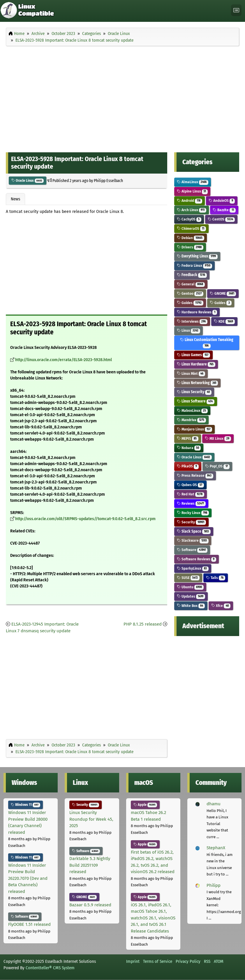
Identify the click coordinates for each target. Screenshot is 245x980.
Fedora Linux (195, 265)
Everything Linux (197, 256)
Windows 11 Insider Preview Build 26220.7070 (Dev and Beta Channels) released (28, 878)
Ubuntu (190, 587)
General (191, 284)
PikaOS (188, 466)
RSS (207, 961)
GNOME (223, 293)
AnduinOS (222, 201)
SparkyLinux (193, 568)
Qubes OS (191, 485)
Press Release (195, 475)
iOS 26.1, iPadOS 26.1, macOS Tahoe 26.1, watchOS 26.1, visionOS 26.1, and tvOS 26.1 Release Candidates (153, 918)
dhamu (214, 804)
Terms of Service (158, 961)
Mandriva (192, 420)
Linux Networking (198, 383)
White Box (191, 606)
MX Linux (218, 438)
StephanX (216, 848)
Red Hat (191, 494)
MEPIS (188, 438)
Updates (191, 596)
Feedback (192, 275)
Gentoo (190, 293)
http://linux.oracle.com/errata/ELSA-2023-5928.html (64, 360)
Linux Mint (191, 374)
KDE (224, 321)
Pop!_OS (217, 466)
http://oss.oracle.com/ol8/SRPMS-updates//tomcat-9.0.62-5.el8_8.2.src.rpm (85, 519)
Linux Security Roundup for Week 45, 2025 (91, 819)
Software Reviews (197, 559)
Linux (189, 330)
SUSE (188, 578)
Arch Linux (192, 210)
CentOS (221, 219)
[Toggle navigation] (236, 10)
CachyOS (189, 219)
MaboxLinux (192, 410)
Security (192, 522)
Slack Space (194, 531)
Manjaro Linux (195, 429)
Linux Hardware (196, 364)
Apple (145, 805)
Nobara (189, 448)
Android (190, 201)
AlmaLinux (193, 182)
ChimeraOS (192, 228)
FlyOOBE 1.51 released (29, 924)
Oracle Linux (28, 181)
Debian (191, 238)
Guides (190, 303)
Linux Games (194, 355)
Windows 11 (25, 805)
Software (192, 550)
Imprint (133, 961)
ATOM (219, 961)
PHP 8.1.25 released (143, 624)
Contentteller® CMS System (50, 968)
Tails (216, 578)
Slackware (193, 540)
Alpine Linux (192, 191)
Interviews (192, 321)
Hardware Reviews (197, 312)
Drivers (190, 247)
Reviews (191, 503)
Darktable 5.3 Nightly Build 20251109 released (90, 865)
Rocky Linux (193, 513)
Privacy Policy (188, 961)
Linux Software (196, 401)
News (15, 199)
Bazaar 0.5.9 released (90, 905)
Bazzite (224, 210)
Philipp (214, 885)
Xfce (221, 606)
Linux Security (194, 392)
